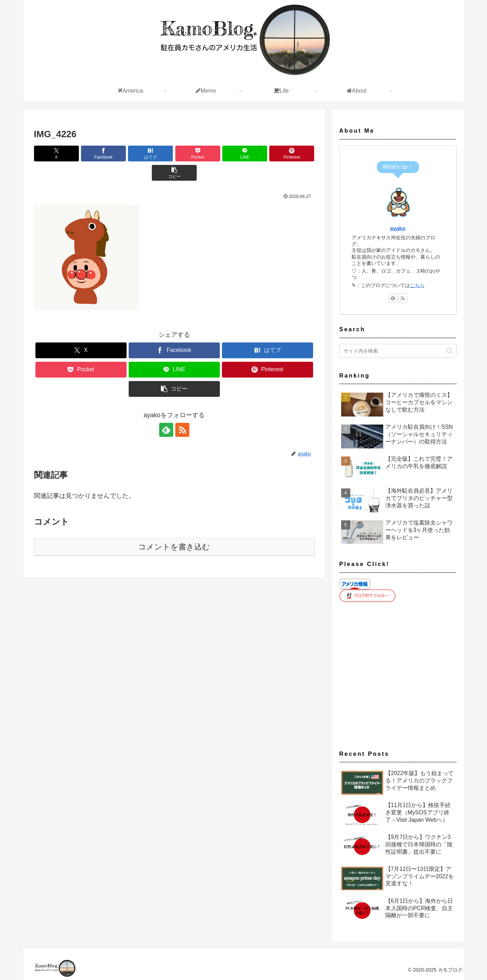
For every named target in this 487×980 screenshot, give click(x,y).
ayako (398, 228)
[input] (398, 351)
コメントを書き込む (174, 547)
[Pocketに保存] (198, 154)
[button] (174, 173)
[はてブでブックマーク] (150, 154)
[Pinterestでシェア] (292, 154)
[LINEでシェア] (245, 154)
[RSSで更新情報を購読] (182, 430)
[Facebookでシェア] (103, 154)
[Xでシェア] (56, 154)
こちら (417, 285)
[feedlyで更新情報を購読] (166, 430)
